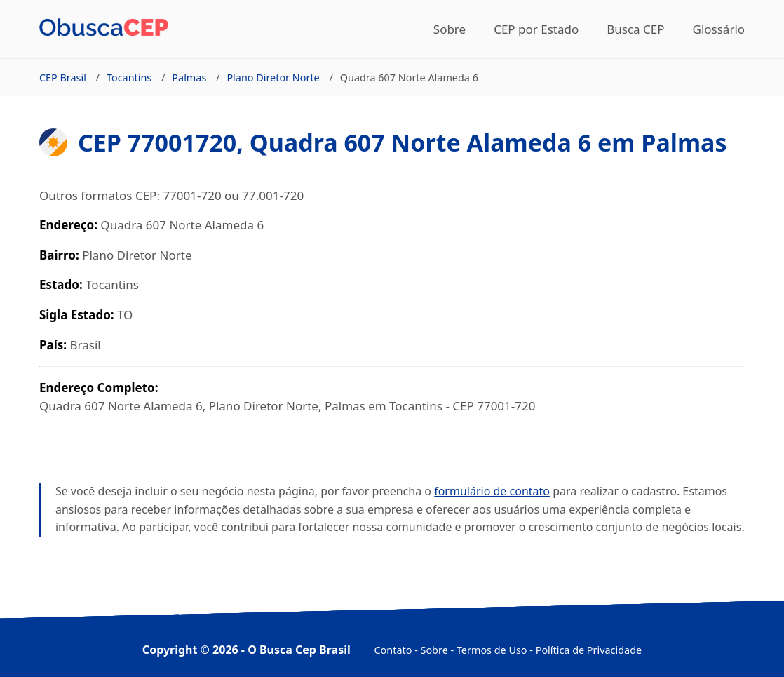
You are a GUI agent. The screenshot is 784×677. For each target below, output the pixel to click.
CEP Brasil (63, 78)
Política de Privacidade (589, 650)
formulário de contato (492, 491)
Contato (393, 650)
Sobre (450, 29)
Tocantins (129, 78)
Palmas (189, 78)
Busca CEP (635, 29)
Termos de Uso (492, 650)
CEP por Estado (536, 29)
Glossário (719, 29)
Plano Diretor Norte (273, 78)
